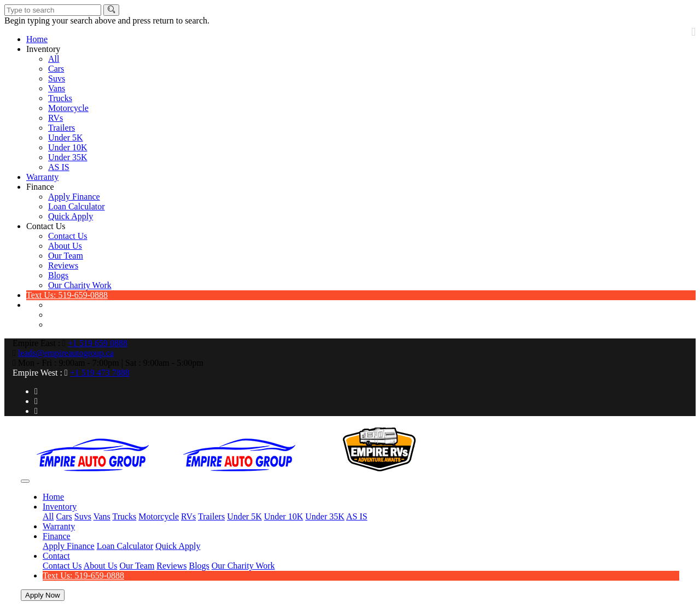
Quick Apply (71, 216)
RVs (56, 118)
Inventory (43, 49)
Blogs (58, 275)
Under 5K (66, 138)
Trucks (60, 98)
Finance (40, 187)
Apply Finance (74, 197)
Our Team (66, 256)
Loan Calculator (77, 206)
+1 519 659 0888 (98, 343)
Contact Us (46, 226)
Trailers (62, 128)
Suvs (57, 78)
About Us (65, 246)
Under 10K (68, 147)
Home (37, 39)
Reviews (63, 265)
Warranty (42, 177)
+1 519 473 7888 (100, 373)
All (54, 59)
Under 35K (68, 157)
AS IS (59, 167)
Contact (56, 556)
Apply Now (43, 595)
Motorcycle (68, 108)
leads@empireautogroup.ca (66, 353)
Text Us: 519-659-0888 (67, 295)
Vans (57, 88)
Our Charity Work (80, 285)
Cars (56, 69)
